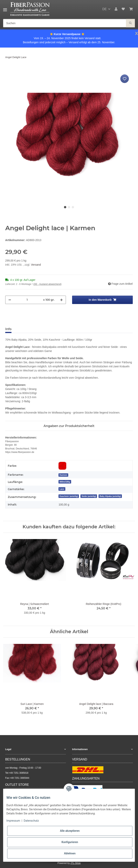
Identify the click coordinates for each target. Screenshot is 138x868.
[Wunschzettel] (123, 9)
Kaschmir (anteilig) (69, 496)
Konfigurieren (70, 842)
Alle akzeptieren (70, 831)
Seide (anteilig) (89, 496)
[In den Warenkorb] (8, 69)
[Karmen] (63, 475)
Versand (36, 265)
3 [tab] (73, 207)
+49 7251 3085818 (18, 773)
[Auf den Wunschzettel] (125, 79)
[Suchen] (65, 23)
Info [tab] (8, 329)
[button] (116, 9)
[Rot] (62, 466)
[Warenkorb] (131, 9)
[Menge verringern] (10, 300)
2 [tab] (69, 207)
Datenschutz (31, 821)
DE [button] (104, 9)
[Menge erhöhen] (61, 300)
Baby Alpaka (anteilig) (110, 496)
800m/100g (65, 482)
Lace (62, 489)
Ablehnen (70, 853)
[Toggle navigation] (5, 8)
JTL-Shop (75, 863)
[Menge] (27, 300)
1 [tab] (65, 207)
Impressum (13, 821)
